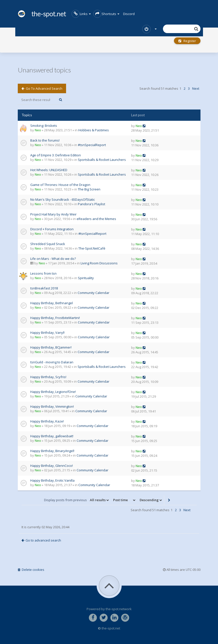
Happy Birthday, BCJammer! (51, 347)
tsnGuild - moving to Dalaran (52, 362)
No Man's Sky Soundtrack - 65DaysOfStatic (63, 199)
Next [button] (196, 88)
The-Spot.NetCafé (92, 248)
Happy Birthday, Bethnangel (52, 303)
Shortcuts (106, 14)
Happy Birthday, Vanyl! (47, 333)
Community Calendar (93, 293)
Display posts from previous (77, 500)
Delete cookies (31, 570)
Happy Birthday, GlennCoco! (52, 466)
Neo (38, 130)
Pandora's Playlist (91, 204)
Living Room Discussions (99, 263)
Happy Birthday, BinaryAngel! (52, 451)
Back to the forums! (45, 140)
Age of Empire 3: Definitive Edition (56, 155)
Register (187, 41)
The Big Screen (89, 189)
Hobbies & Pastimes (94, 130)
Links (81, 14)
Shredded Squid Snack (48, 244)
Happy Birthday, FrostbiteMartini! (55, 318)
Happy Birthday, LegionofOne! (53, 392)
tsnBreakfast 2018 (44, 288)
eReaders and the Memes (96, 219)
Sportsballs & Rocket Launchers (102, 160)
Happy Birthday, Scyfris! (48, 377)
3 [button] (189, 88)
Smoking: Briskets (44, 126)
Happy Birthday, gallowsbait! (52, 436)
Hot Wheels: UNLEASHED (49, 170)
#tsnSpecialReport (92, 145)
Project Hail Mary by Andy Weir (53, 214)
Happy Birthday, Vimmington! (52, 406)
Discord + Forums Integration (52, 229)
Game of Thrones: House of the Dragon (60, 185)
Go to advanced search (42, 88)
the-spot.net (42, 14)
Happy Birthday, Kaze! (47, 421)
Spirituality (86, 278)
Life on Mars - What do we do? (53, 259)
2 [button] (185, 88)
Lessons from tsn (43, 273)
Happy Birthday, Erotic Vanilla (52, 480)
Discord (129, 14)
